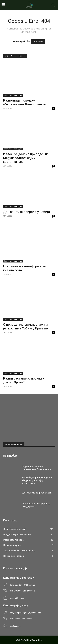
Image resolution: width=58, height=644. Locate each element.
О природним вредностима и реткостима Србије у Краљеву (26, 326)
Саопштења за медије (13, 95)
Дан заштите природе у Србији (27, 212)
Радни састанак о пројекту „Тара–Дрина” (24, 380)
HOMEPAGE (38, 42)
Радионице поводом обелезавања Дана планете (24, 102)
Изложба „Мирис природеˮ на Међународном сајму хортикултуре (26, 158)
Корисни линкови (14, 444)
